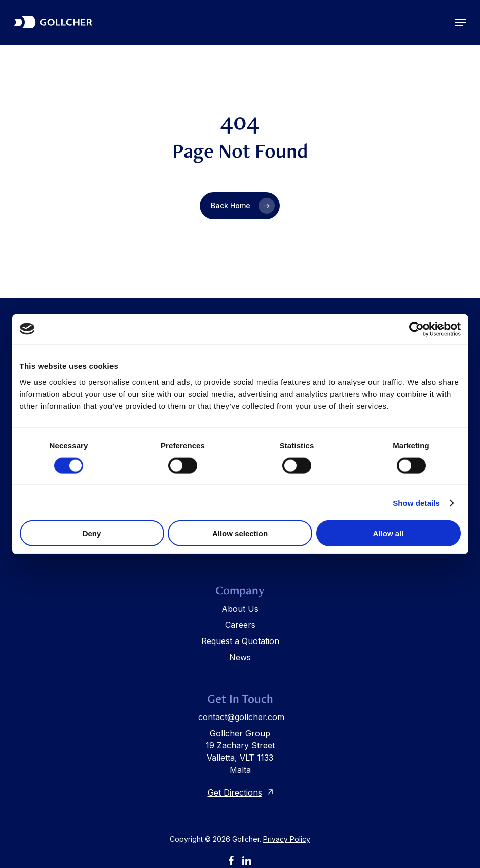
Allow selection (240, 533)
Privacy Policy (287, 839)
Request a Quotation (240, 641)
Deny (92, 533)
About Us (240, 609)
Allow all (389, 533)
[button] (460, 22)
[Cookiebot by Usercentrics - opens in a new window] (416, 329)
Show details (416, 502)
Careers (240, 625)
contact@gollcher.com (241, 717)
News (240, 657)
